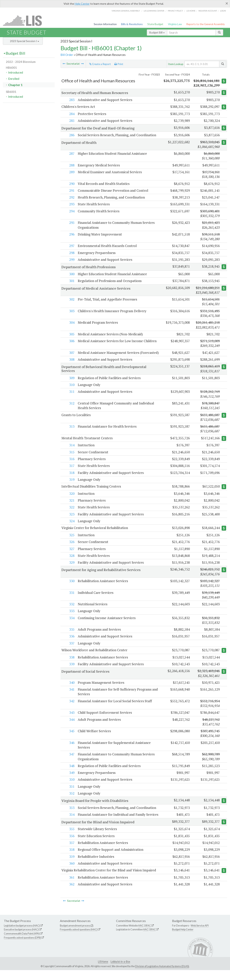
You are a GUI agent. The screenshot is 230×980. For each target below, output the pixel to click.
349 (71, 778)
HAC (141, 935)
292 (71, 197)
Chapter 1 (15, 85)
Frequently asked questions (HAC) (79, 940)
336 (71, 641)
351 (71, 791)
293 (71, 204)
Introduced (16, 72)
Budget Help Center (183, 940)
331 (71, 598)
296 (71, 234)
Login (223, 11)
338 (71, 662)
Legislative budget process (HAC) (22, 935)
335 (71, 634)
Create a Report (100, 64)
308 (71, 364)
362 (71, 894)
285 (71, 121)
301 (71, 281)
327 (71, 554)
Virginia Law (175, 24)
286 (71, 135)
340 (71, 688)
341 (71, 695)
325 (71, 540)
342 (71, 706)
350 (71, 785)
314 (71, 450)
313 (71, 431)
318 (71, 478)
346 (71, 748)
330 (71, 586)
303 (71, 311)
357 (71, 853)
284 (71, 114)
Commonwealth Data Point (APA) (22, 944)
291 (71, 190)
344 (71, 725)
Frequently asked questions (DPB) (22, 948)
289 (71, 172)
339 (71, 669)
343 (71, 718)
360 (71, 873)
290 (71, 184)
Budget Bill (157, 32)
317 (71, 471)
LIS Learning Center (154, 11)
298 (71, 253)
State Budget (155, 24)
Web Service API (200, 935)
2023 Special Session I (24, 41)
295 (71, 223)
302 (71, 299)
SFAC (148, 935)
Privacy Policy (175, 11)
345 (71, 736)
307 (71, 353)
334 (71, 623)
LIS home (191, 11)
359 (71, 866)
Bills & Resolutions (132, 24)
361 (71, 887)
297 (71, 246)
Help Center (82, 4)
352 (71, 799)
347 (71, 759)
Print (119, 64)
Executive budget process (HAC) (21, 940)
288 (71, 165)
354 (71, 820)
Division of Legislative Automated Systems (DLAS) (162, 976)
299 (71, 260)
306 (71, 341)
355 (71, 839)
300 (71, 274)
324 (71, 526)
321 (71, 505)
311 (71, 396)
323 (71, 519)
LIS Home (103, 971)
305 (71, 334)
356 (71, 846)
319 (71, 484)
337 (71, 648)
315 (71, 457)
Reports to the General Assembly (206, 24)
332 (71, 609)
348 (71, 771)
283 (71, 100)
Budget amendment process (75, 935)
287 (71, 154)
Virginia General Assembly (126, 11)
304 (71, 323)
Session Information (105, 24)
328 (71, 561)
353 (71, 813)
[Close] (227, 3)
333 (71, 616)
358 (71, 859)
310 (71, 390)
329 (71, 567)
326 (71, 547)
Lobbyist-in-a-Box (120, 971)
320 (71, 499)
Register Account (208, 11)
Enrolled (14, 79)
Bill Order (67, 55)
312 (71, 408)
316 (71, 464)
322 (71, 512)
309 (71, 383)
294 (71, 211)
